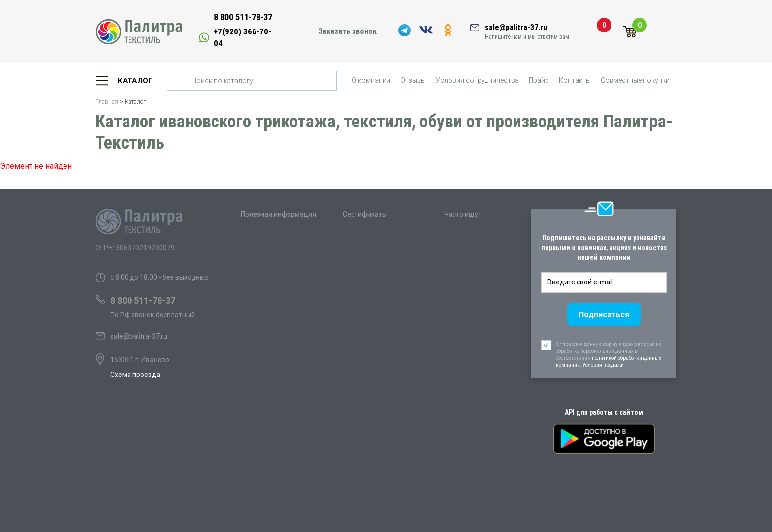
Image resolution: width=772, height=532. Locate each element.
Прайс (539, 80)
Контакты (575, 80)
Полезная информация (278, 214)
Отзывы (413, 80)
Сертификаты (365, 214)
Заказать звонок (347, 31)
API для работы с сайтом (604, 412)
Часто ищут (463, 214)
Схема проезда (135, 375)
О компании (371, 80)
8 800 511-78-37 (243, 17)
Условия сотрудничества (477, 80)
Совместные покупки (635, 80)
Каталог (135, 81)
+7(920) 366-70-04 (242, 37)
